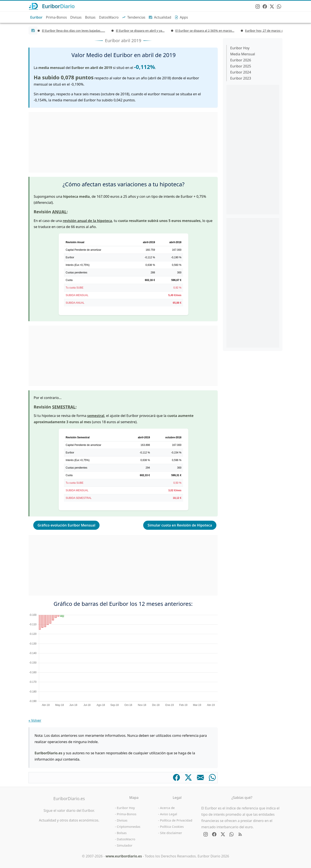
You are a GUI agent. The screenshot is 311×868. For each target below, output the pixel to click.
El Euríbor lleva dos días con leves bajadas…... (77, 31)
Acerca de (167, 808)
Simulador (125, 845)
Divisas (76, 17)
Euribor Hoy (240, 48)
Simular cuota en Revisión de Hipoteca (180, 525)
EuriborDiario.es (69, 799)
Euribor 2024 (241, 72)
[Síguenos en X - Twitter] (272, 6)
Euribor (36, 17)
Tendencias (134, 17)
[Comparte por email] (200, 777)
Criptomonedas (129, 827)
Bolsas (90, 17)
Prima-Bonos (56, 17)
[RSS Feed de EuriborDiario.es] (240, 834)
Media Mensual (243, 54)
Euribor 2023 (241, 78)
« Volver (35, 720)
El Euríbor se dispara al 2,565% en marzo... (208, 31)
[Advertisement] (123, 142)
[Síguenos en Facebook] (265, 6)
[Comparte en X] (188, 777)
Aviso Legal (169, 814)
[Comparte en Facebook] (176, 777)
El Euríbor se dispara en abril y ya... (144, 31)
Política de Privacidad (176, 820)
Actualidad (160, 17)
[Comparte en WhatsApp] (212, 777)
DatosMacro (109, 17)
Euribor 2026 (241, 60)
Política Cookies (172, 827)
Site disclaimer (171, 833)
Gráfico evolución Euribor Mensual (66, 525)
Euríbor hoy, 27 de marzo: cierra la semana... (279, 31)
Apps (181, 17)
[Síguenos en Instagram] (258, 6)
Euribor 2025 (241, 66)
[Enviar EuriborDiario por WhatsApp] (279, 6)
